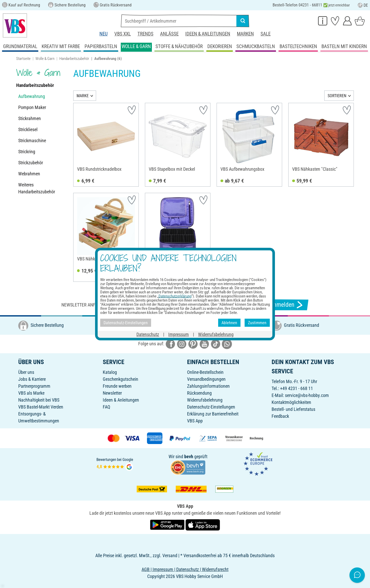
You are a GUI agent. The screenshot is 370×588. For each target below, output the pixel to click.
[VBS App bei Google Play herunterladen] (168, 524)
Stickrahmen (30, 118)
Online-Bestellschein (205, 372)
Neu (104, 34)
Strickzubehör (31, 163)
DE (363, 5)
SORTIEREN (337, 96)
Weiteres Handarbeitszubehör (37, 188)
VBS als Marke (31, 393)
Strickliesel (28, 129)
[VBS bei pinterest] (193, 344)
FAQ (107, 407)
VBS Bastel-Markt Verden (41, 407)
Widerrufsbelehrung (205, 400)
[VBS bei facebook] (170, 344)
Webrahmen (29, 174)
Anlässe (169, 34)
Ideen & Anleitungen (208, 34)
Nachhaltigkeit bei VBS (39, 400)
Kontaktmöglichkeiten (291, 402)
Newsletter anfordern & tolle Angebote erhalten (116, 305)
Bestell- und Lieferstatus (293, 409)
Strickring (27, 152)
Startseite (23, 59)
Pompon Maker (32, 107)
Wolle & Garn (45, 59)
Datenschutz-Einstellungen (211, 407)
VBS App (195, 421)
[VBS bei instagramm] (182, 344)
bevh (189, 456)
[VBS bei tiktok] (216, 344)
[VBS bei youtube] (204, 344)
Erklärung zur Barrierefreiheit (213, 414)
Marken (245, 34)
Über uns (26, 372)
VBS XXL (123, 34)
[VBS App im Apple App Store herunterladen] (203, 524)
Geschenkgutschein (121, 379)
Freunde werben (117, 386)
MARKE (83, 96)
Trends (145, 34)
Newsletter (112, 393)
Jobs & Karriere (32, 379)
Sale (266, 34)
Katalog (110, 372)
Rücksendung (199, 393)
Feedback (280, 416)
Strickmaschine (32, 141)
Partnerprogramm (34, 386)
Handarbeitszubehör (74, 59)
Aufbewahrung (32, 96)
